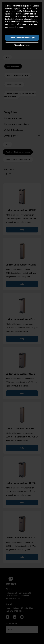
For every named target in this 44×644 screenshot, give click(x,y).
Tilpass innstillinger (22, 45)
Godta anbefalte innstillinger (22, 38)
